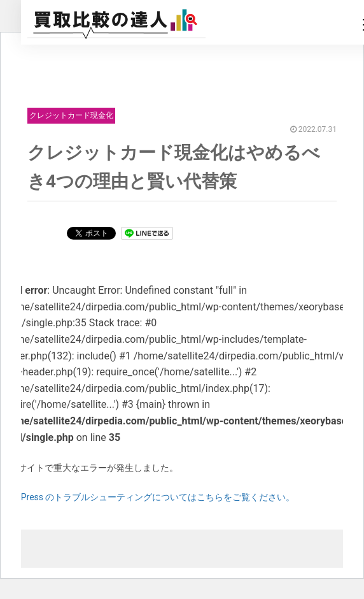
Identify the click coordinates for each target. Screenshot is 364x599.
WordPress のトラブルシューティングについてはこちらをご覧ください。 (148, 497)
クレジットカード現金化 (71, 115)
